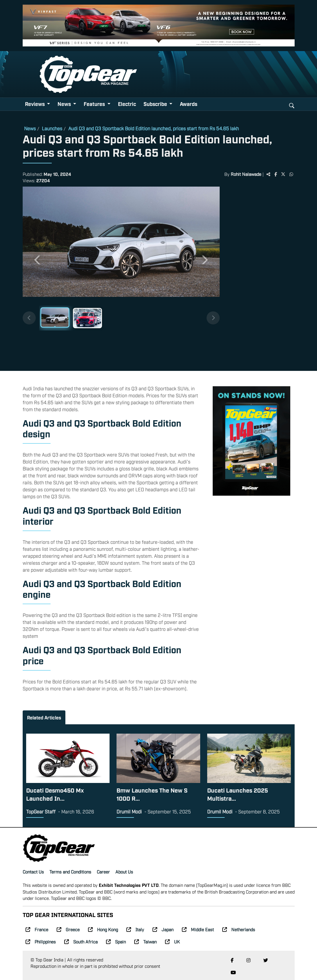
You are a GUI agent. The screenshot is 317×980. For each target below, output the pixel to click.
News (30, 128)
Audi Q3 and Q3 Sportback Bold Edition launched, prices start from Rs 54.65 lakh (154, 128)
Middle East (198, 929)
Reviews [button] (35, 104)
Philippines (41, 941)
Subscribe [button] (156, 104)
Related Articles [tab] (44, 717)
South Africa (81, 941)
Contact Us (33, 871)
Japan (163, 929)
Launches (52, 128)
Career (103, 871)
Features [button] (95, 104)
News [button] (65, 104)
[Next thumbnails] (213, 318)
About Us (124, 871)
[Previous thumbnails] (29, 318)
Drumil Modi (129, 811)
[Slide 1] (55, 317)
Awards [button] (189, 104)
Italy (135, 929)
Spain (116, 941)
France (37, 929)
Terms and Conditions (70, 871)
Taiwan (145, 941)
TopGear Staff (41, 811)
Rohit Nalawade (246, 174)
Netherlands (239, 929)
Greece (68, 929)
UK (172, 941)
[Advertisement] (257, 277)
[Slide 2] (87, 318)
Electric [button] (127, 104)
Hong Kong (103, 929)
